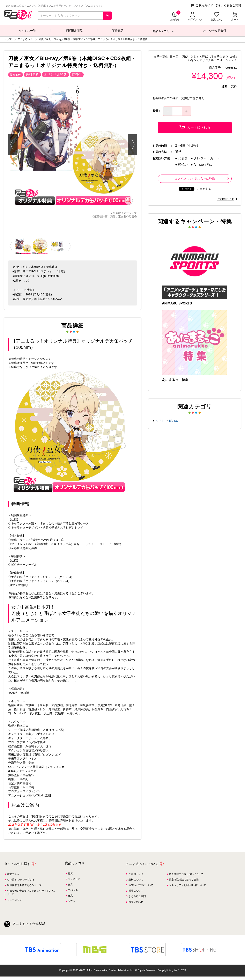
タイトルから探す (17, 864)
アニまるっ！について (142, 864)
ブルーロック (14, 900)
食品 (70, 896)
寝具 (70, 885)
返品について (136, 891)
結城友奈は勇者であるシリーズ (24, 885)
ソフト (160, 421)
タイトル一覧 (27, 31)
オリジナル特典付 (215, 31)
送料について (136, 880)
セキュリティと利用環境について (187, 885)
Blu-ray (173, 421)
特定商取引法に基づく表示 (184, 880)
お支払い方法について (141, 885)
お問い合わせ (136, 902)
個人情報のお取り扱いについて (186, 874)
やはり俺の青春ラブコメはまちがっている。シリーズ (30, 893)
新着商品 (118, 31)
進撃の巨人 (13, 874)
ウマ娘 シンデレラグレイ (21, 880)
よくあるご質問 (228, 5)
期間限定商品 (74, 31)
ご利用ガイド (202, 5)
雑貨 (70, 874)
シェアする (204, 189)
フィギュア (74, 879)
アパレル (73, 890)
